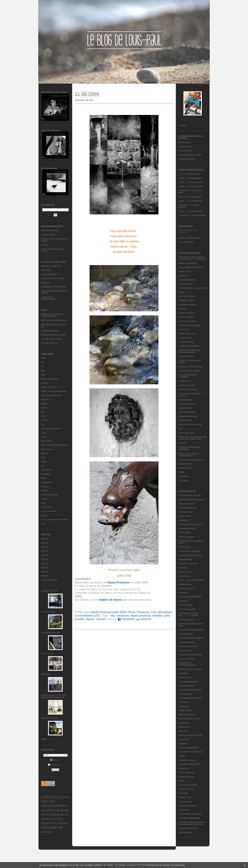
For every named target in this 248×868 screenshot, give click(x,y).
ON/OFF (182, 756)
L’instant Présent (48, 235)
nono (180, 429)
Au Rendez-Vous (186, 512)
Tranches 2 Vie (185, 797)
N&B (43, 457)
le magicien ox (184, 381)
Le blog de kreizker (186, 642)
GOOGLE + (46, 283)
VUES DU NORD (186, 832)
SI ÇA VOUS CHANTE (188, 785)
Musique (45, 453)
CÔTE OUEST (185, 547)
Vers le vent (183, 810)
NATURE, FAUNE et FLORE (190, 735)
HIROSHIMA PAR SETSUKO (53, 335)
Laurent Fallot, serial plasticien (191, 630)
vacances (123, 616)
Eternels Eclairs (185, 572)
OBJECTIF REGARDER (189, 748)
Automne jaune (185, 142)
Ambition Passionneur (188, 508)
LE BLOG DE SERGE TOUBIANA (188, 376)
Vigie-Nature (184, 476)
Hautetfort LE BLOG (187, 588)
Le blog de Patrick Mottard (189, 371)
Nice (43, 466)
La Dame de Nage (186, 342)
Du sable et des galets (188, 305)
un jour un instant (48, 511)
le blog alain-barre (186, 356)
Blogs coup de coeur (50, 379)
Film (43, 412)
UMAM (181, 472)
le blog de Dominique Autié (190, 238)
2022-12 (45, 539)
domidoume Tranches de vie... (191, 555)
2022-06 (45, 555)
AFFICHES (46, 674)
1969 (43, 358)
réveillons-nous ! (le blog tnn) (191, 460)
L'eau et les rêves (186, 147)
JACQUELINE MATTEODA (190, 597)
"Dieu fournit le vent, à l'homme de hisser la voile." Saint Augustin (192, 258)
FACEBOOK (46, 270)
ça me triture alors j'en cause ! (191, 524)
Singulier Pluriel (185, 468)
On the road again (186, 433)
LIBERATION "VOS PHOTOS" (54, 287)
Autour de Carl (185, 271)
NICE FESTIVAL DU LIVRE (190, 425)
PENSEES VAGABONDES (190, 764)
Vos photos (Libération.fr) (189, 818)
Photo (44, 478)
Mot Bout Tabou (185, 420)
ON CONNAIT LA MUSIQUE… (191, 752)
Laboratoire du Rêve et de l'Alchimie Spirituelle (189, 351)
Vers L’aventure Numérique (190, 814)
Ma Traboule (184, 702)
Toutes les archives (49, 580)
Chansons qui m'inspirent (52, 395)
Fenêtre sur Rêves (186, 313)
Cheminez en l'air (186, 284)
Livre (43, 433)
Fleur (43, 416)
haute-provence (141, 616)
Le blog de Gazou (186, 634)
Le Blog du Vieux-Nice (188, 646)
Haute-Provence (118, 582)
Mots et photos (47, 449)
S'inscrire (55, 760)
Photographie (47, 482)
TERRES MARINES (50, 331)
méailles (158, 616)
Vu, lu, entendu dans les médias (55, 519)
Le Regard (183, 673)
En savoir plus (178, 865)
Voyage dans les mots (188, 828)
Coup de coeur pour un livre (190, 155)
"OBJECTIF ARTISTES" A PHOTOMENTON (52, 315)
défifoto (44, 404)
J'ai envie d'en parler (187, 321)
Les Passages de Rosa (188, 682)
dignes (90, 619)
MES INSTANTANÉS (187, 412)
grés (167, 616)
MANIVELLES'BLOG (187, 715)
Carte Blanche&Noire (50, 230)
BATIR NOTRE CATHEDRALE (54, 320)
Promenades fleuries (50, 495)
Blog (43, 375)
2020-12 (45, 568)
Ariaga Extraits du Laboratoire (191, 267)
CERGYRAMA (185, 533)
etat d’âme (183, 568)
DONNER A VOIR (186, 300)
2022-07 (45, 551)
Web (43, 524)
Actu (43, 362)
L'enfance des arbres (187, 334)
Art (42, 366)
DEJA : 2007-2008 (186, 296)
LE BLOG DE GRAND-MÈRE (191, 638)
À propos (182, 125)
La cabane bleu (185, 338)
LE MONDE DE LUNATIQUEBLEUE (187, 664)
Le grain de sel (185, 650)
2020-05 (45, 576)
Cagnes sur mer (48, 387)
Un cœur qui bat (185, 801)
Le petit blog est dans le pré (190, 669)
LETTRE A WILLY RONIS (52, 339)
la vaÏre (79, 619)
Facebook (126, 619)
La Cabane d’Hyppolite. (51, 633)
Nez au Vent (184, 739)
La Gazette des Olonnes (189, 346)
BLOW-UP (183, 276)
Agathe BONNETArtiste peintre (191, 499)
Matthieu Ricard (185, 408)
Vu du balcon (184, 480)
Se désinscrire (55, 765)
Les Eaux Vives (185, 677)
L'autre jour (183, 601)
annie (181, 182)
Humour (45, 420)
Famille (44, 408)
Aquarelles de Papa (49, 718)
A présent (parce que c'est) (190, 495)
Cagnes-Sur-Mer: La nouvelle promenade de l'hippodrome (54, 696)
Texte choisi (46, 507)
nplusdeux (183, 744)
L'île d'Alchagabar (186, 605)
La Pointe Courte (48, 612)
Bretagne (45, 383)
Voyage (44, 515)
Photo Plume (184, 768)
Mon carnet (183, 731)
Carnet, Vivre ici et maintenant (54, 391)
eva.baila (182, 309)
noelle (182, 178)
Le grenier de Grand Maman (190, 655)
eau (113, 616)
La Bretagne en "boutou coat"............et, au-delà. (188, 614)
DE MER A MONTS (49, 343)
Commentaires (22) (87, 616)
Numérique (46, 474)
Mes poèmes (47, 441)
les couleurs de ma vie (188, 389)
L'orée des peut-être (187, 609)
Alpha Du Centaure (187, 504)
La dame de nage (186, 619)
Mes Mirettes (184, 723)
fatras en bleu (184, 576)
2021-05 (45, 559)
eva (181, 174)
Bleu (43, 371)
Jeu (43, 424)
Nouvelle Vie (46, 470)
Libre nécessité (185, 694)
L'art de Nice (184, 329)
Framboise (184, 205)
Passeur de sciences (187, 760)
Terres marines (47, 653)
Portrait (44, 491)
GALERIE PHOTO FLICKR (53, 279)
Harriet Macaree (185, 584)
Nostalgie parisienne (187, 159)
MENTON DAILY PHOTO (189, 719)
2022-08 (45, 547)
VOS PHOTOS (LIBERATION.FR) (49, 298)
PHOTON (182, 443)
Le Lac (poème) (185, 151)
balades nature (185, 516)
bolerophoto (183, 520)
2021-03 (45, 563)
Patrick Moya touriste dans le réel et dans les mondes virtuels (192, 438)
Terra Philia (183, 793)
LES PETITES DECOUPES (190, 690)
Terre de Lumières (186, 242)
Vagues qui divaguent (187, 806)
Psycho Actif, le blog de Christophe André (188, 455)
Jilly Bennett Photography (189, 325)
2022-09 (45, 543)
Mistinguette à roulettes (188, 416)
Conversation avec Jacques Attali (192, 288)
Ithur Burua (183, 593)
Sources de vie (84, 100)
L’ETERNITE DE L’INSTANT (190, 698)
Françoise (183, 190)
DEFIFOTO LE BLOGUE (52, 266)
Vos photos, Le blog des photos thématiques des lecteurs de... (192, 823)
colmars (101, 619)
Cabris (44, 739)
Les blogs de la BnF (187, 385)
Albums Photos (49, 591)
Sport (43, 503)
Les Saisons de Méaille (51, 428)
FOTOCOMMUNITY (50, 274)
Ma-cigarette (184, 706)
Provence (45, 499)
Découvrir (45, 400)
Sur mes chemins (186, 789)
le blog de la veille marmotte (190, 367)
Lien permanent (162, 612)
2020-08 (45, 572)
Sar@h (181, 781)
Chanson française (186, 537)
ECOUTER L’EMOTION (188, 564)
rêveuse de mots (185, 464)
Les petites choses (186, 686)
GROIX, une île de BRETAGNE (192, 580)
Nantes (44, 462)
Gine (181, 197)
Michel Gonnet (185, 727)
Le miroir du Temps (186, 659)
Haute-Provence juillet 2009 (108, 612)
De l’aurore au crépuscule (189, 551)
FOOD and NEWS (186, 317)
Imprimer (144, 619)
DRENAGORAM (185, 559)
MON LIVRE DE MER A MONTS (55, 445)
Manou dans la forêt (187, 404)
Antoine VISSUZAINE (188, 263)
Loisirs (44, 437)
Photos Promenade (187, 773)
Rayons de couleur (186, 777)
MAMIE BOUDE (185, 710)
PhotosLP (45, 245)
